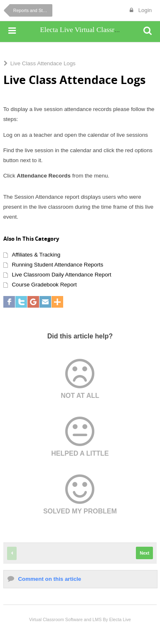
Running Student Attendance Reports (57, 265)
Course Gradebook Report (44, 285)
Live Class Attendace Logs (43, 63)
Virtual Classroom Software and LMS (65, 619)
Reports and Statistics (33, 10)
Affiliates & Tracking (36, 255)
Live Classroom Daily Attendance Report (61, 275)
